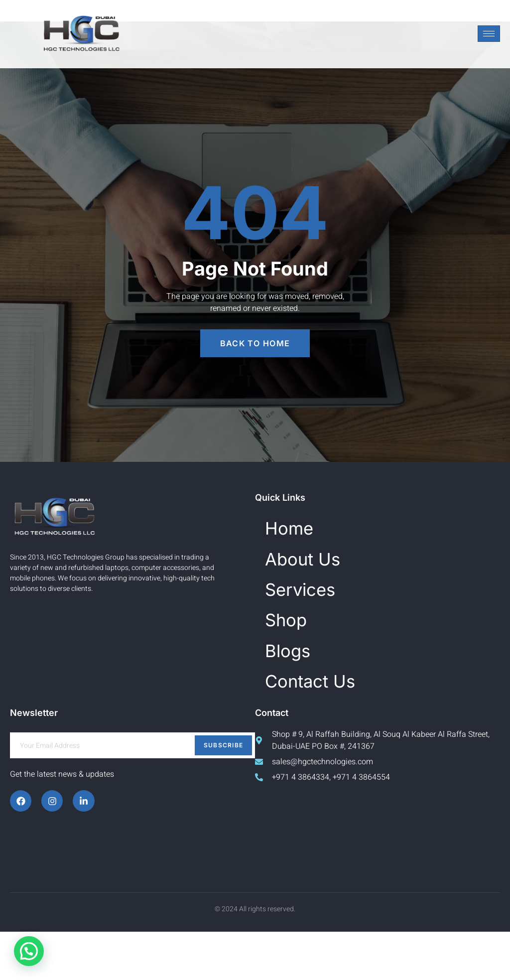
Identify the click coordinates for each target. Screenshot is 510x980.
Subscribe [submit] (224, 793)
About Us (317, 571)
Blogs (296, 687)
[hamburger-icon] (489, 34)
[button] (29, 951)
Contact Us (328, 726)
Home (299, 532)
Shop (294, 648)
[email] (132, 794)
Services (314, 610)
